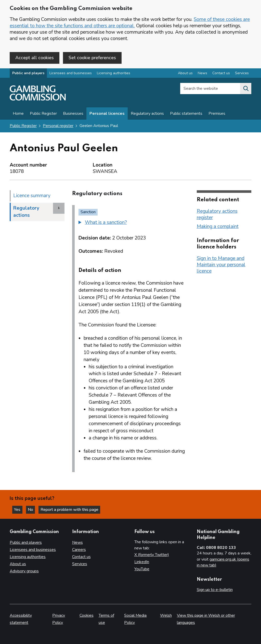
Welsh (166, 616)
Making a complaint (218, 227)
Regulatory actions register (217, 215)
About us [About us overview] (185, 74)
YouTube (142, 569)
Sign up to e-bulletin (215, 590)
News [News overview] (203, 74)
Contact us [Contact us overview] (221, 74)
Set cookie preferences (92, 58)
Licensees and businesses (71, 74)
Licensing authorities (114, 74)
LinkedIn (142, 562)
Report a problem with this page (71, 509)
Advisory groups (24, 571)
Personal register (58, 126)
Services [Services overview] (242, 74)
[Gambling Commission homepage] (38, 100)
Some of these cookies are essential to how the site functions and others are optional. (130, 23)
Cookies (87, 616)
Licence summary (32, 196)
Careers (79, 550)
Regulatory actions (147, 114)
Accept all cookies (35, 58)
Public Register (43, 114)
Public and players (28, 74)
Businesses (73, 114)
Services (80, 564)
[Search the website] (246, 89)
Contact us (81, 557)
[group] (132, 223)
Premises (217, 114)
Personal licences (107, 114)
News (77, 543)
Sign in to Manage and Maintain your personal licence (221, 265)
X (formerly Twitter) (152, 555)
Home (18, 114)
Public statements (186, 114)
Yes (19, 509)
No (33, 509)
